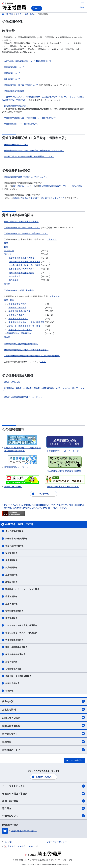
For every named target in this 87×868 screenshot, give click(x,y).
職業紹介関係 (11, 582)
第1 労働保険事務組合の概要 (22, 258)
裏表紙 (7, 284)
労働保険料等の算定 (17, 307)
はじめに (8, 254)
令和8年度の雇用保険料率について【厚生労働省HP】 (28, 61)
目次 (6, 247)
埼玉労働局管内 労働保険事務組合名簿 (21, 222)
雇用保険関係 (11, 575)
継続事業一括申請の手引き (16, 145)
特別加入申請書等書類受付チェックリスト (23, 397)
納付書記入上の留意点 (18, 319)
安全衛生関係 (11, 553)
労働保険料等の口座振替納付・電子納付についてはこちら (39, 198)
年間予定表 (9, 251)
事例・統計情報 (43, 801)
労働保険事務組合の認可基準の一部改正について (26, 233)
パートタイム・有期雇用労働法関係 (21, 625)
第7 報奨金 (14, 280)
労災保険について (12, 73)
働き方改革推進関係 (14, 531)
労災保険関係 (11, 567)
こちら (43, 362)
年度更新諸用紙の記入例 (19, 311)
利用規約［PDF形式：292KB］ (21, 846)
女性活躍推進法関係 (14, 611)
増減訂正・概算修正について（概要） (25, 326)
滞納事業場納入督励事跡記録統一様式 (21, 344)
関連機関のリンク (43, 750)
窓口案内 (43, 808)
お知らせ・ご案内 (43, 717)
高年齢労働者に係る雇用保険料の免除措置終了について (29, 157)
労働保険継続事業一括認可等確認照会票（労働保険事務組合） (32, 356)
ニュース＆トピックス (43, 786)
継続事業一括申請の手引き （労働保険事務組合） (26, 350)
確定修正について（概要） (20, 330)
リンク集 (8, 842)
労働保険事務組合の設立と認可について (22, 228)
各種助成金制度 (12, 683)
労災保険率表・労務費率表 (19, 333)
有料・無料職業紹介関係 (16, 647)
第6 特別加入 (15, 276)
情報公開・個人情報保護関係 (18, 676)
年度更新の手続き (16, 315)
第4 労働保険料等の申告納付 (22, 269)
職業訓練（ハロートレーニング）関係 (22, 589)
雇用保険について (12, 79)
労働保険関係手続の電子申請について (21, 85)
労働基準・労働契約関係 (16, 539)
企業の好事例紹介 (43, 725)
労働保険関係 (11, 560)
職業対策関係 (11, 596)
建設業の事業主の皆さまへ (16, 106)
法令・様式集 (11, 662)
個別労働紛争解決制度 (15, 654)
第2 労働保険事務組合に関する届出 (25, 262)
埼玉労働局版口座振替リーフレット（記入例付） (61, 186)
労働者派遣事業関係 (14, 640)
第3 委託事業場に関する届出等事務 (25, 265)
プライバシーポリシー (57, 842)
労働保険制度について (14, 67)
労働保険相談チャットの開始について (21, 124)
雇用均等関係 (11, 604)
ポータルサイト (43, 734)
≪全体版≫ (55, 296)
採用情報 (43, 742)
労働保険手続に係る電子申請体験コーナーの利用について (30, 118)
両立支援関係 (11, 618)
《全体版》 (52, 239)
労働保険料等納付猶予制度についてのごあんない (26, 177)
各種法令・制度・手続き (43, 794)
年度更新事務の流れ (17, 304)
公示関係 (9, 691)
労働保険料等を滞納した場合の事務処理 (26, 322)
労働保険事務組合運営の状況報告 (19, 290)
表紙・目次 (9, 300)
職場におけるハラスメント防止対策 (21, 633)
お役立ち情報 (43, 709)
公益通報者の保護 (13, 669)
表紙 (6, 243)
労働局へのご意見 (44, 777)
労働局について (43, 816)
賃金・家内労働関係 (14, 546)
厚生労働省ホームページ (24, 186)
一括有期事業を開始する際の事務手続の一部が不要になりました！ (34, 151)
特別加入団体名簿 (12, 382)
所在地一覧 (43, 701)
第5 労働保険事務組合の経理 (22, 273)
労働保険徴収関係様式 (14, 91)
